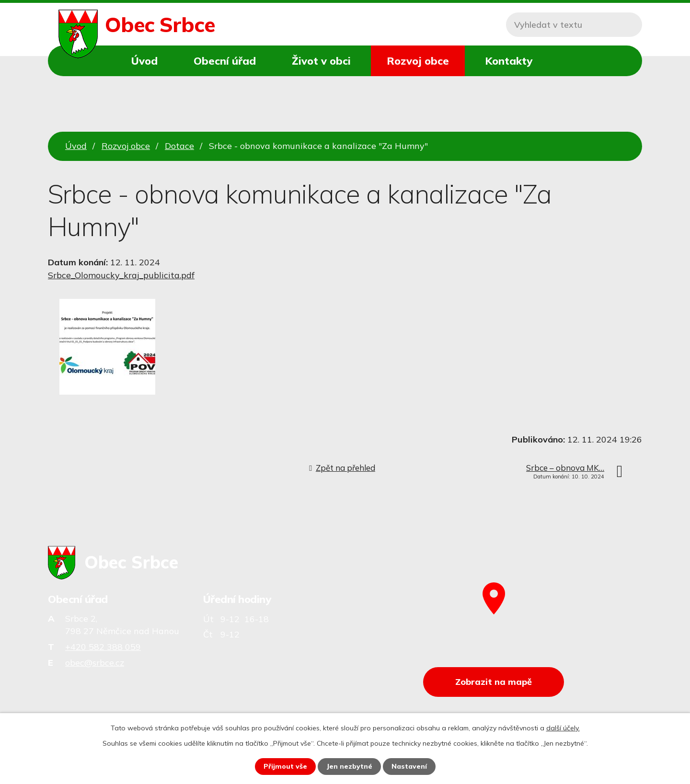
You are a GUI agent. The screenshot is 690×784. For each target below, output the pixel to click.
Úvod (144, 61)
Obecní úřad (225, 61)
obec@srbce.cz (95, 663)
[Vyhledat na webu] (574, 25)
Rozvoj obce (418, 61)
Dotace (179, 146)
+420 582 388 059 (103, 647)
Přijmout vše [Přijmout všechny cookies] (285, 766)
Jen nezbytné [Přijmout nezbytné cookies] (349, 766)
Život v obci (321, 61)
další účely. (563, 728)
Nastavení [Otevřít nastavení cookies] (409, 766)
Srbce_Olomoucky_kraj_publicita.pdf (121, 275)
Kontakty (509, 61)
